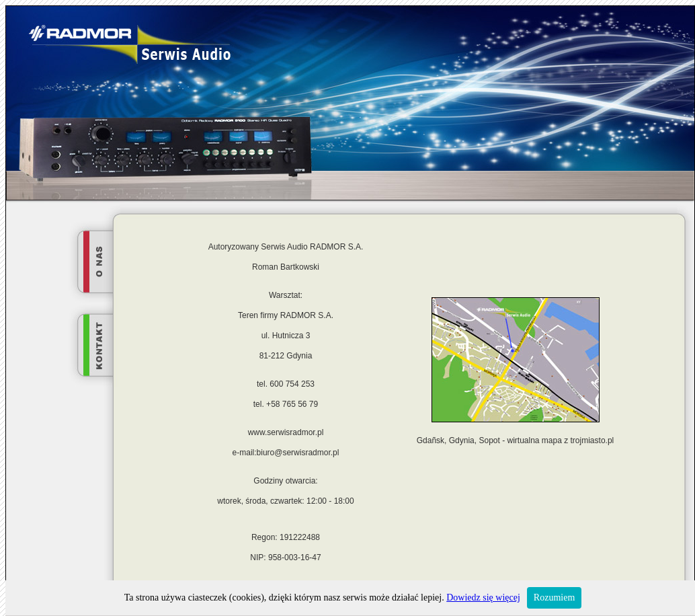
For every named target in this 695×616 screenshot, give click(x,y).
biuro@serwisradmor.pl (298, 453)
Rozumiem (554, 598)
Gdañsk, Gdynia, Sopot (458, 440)
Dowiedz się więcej (483, 598)
